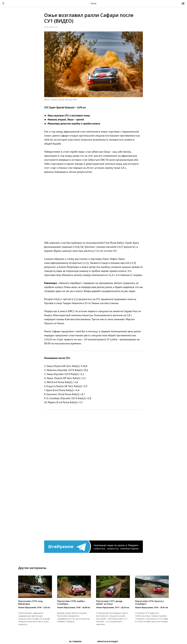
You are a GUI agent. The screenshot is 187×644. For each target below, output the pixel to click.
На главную (75, 641)
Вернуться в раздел (108, 641)
